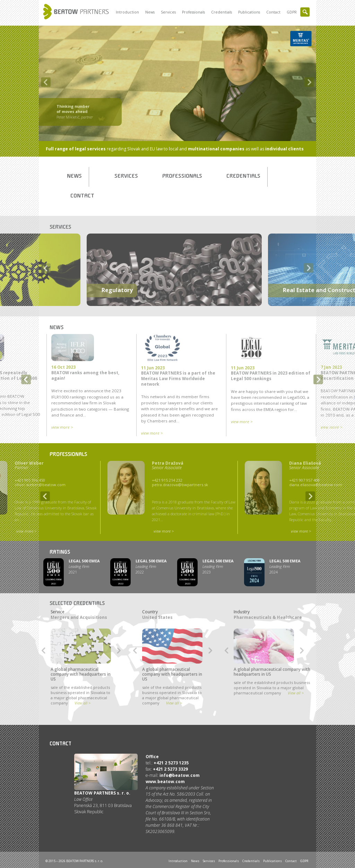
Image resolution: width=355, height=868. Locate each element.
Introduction (127, 12)
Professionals (193, 12)
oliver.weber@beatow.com (40, 485)
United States (157, 617)
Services (168, 12)
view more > (62, 427)
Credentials (222, 12)
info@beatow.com (180, 775)
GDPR (292, 12)
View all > (83, 703)
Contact (273, 12)
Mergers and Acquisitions (79, 617)
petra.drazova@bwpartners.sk (180, 485)
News (150, 12)
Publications (249, 12)
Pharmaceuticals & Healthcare (268, 617)
